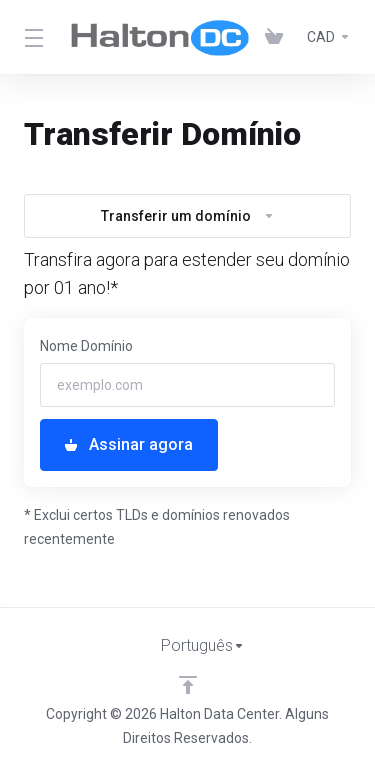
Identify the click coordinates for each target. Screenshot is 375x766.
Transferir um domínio (188, 216)
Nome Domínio (86, 346)
